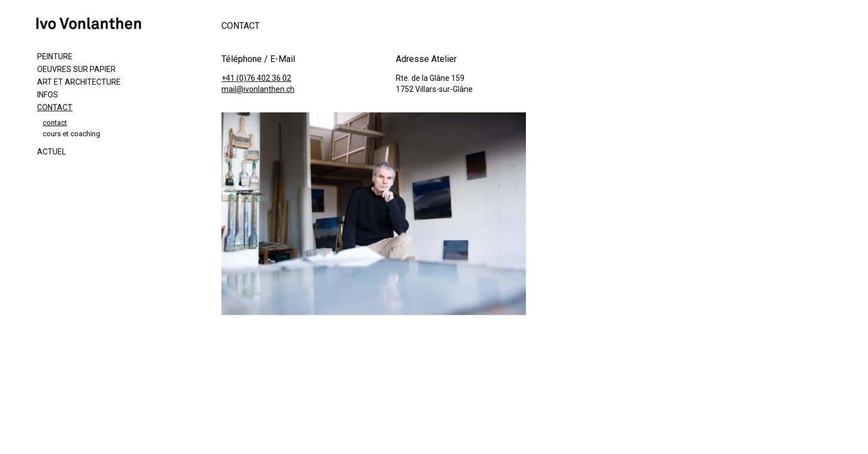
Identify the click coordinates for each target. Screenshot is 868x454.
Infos (48, 95)
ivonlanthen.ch (94, 23)
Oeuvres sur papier (76, 69)
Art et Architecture (79, 82)
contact (55, 123)
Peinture (55, 56)
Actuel (51, 152)
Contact (55, 107)
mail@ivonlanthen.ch (258, 89)
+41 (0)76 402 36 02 (256, 78)
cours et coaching (71, 134)
